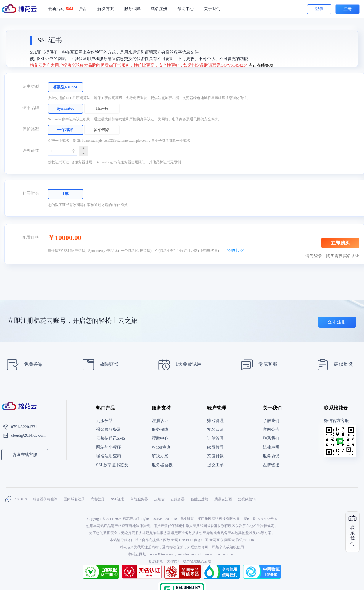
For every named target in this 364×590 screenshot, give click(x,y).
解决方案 (106, 9)
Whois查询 (161, 447)
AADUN (21, 499)
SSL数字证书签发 (112, 465)
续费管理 (215, 447)
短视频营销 (247, 499)
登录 (319, 9)
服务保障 (132, 9)
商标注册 (98, 499)
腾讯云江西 (223, 499)
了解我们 (271, 421)
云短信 (159, 499)
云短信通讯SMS (111, 438)
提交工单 (215, 465)
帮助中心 (186, 9)
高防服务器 (139, 499)
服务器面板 (162, 465)
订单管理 (215, 438)
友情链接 (271, 465)
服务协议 (271, 456)
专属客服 (257, 365)
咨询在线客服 (25, 455)
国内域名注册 (74, 499)
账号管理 (215, 421)
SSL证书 (118, 499)
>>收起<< (236, 250)
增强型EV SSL (65, 87)
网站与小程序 (109, 447)
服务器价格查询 (45, 499)
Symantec (65, 108)
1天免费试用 (178, 365)
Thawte (102, 108)
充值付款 (215, 456)
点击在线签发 (261, 65)
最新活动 (59, 9)
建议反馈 (333, 365)
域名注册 (159, 9)
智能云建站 (199, 499)
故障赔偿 (99, 365)
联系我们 (271, 438)
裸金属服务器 (109, 429)
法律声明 (271, 447)
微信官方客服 (336, 421)
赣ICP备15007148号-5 (260, 519)
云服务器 (104, 421)
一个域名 (65, 130)
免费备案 (23, 365)
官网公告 (271, 429)
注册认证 (160, 421)
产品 (83, 9)
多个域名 (102, 130)
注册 (347, 9)
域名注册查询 (109, 456)
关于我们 (212, 9)
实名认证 (215, 429)
